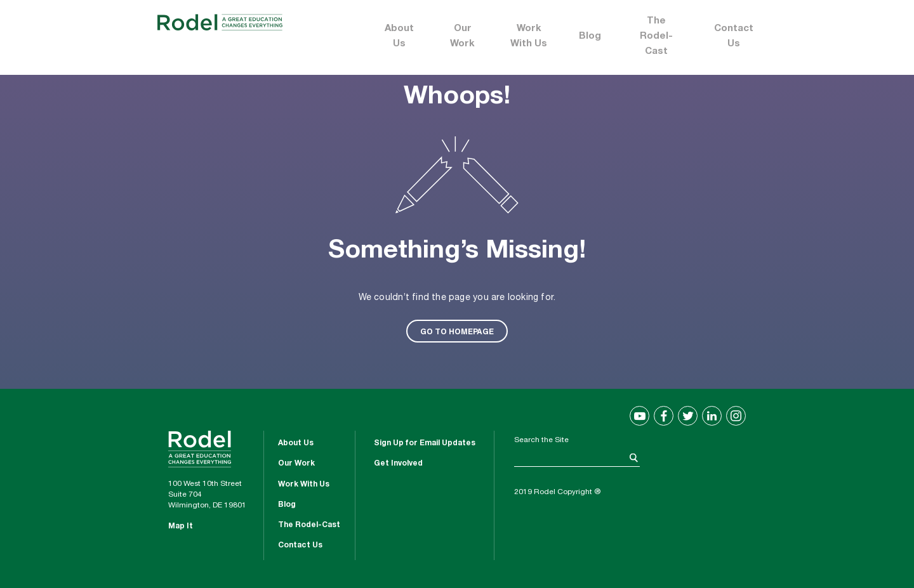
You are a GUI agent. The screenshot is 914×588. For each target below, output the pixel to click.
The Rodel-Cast (656, 36)
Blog (590, 36)
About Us (399, 36)
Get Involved (398, 464)
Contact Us (734, 36)
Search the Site (541, 440)
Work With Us (529, 36)
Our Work (462, 36)
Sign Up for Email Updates (425, 443)
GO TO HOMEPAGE (457, 331)
